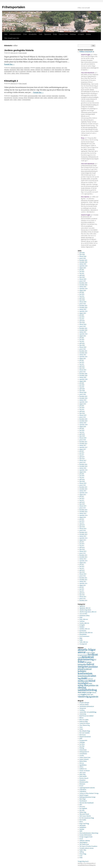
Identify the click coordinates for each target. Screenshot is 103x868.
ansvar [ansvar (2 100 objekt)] (82, 652)
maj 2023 (82, 319)
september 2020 (83, 379)
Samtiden (82, 829)
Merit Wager (83, 799)
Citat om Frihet (63, 34)
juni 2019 (82, 408)
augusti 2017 (83, 449)
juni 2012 (82, 566)
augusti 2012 (83, 563)
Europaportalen (83, 740)
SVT (65, 98)
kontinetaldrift (8, 72)
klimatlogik (31, 98)
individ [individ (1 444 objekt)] (90, 664)
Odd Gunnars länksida (85, 816)
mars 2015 (82, 504)
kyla (14, 72)
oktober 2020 (83, 377)
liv (19, 72)
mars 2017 (82, 459)
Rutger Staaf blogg (84, 824)
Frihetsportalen (14, 7)
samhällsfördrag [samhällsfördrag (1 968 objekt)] (87, 690)
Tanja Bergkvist (83, 842)
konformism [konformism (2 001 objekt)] (85, 673)
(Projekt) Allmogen (84, 703)
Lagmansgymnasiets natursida (87, 788)
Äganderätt (48, 34)
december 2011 (83, 578)
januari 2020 (83, 394)
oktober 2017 (83, 445)
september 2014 (83, 515)
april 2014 (82, 525)
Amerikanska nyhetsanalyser (87, 706)
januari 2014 (83, 531)
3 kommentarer (26, 100)
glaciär (44, 96)
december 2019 (83, 396)
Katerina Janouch (84, 778)
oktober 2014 (83, 513)
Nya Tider (82, 810)
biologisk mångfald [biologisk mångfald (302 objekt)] (83, 655)
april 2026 (82, 253)
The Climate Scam (84, 844)
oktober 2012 (83, 559)
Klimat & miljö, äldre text (86, 633)
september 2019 (83, 402)
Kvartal (81, 786)
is (51, 70)
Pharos (81, 822)
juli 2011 (82, 587)
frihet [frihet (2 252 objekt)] (81, 662)
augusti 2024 (83, 290)
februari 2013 (83, 551)
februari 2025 (83, 279)
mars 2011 (82, 595)
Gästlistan (73, 34)
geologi (33, 70)
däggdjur (7, 70)
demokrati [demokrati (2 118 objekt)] (88, 657)
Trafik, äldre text (84, 642)
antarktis (38, 68)
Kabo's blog (82, 774)
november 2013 (83, 534)
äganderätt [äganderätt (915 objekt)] (94, 697)
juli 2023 (82, 315)
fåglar (18, 70)
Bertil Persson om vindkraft (86, 716)
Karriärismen (83, 631)
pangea (52, 72)
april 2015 (82, 502)
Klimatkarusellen (84, 782)
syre (68, 72)
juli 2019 (82, 406)
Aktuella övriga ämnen (17, 68)
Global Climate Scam (85, 757)
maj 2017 (82, 455)
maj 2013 (82, 546)
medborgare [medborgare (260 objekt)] (90, 679)
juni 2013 (82, 544)
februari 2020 (83, 393)
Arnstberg (82, 710)
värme (9, 73)
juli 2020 (82, 383)
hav (42, 70)
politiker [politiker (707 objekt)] (92, 685)
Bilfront (81, 718)
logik (41, 98)
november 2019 (83, 398)
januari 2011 (83, 599)
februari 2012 (83, 574)
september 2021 (83, 357)
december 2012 (83, 555)
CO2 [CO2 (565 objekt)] (80, 657)
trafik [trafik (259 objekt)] (79, 695)
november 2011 (83, 580)
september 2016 (83, 470)
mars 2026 (82, 255)
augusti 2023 (83, 313)
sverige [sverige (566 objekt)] (89, 692)
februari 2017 (83, 461)
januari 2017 (83, 462)
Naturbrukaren (83, 801)
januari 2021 (83, 372)
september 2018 (83, 425)
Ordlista (88, 34)
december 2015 (83, 487)
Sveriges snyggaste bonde (86, 837)
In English (81, 34)
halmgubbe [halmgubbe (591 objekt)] (82, 664)
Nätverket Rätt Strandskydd (86, 803)
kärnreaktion (58, 70)
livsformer (23, 72)
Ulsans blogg (83, 854)
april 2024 (82, 298)
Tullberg (82, 852)
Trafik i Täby (83, 850)
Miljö (81, 638)
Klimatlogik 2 (11, 81)
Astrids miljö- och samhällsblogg (88, 712)
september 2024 (83, 289)
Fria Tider (82, 746)
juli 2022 (82, 338)
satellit (56, 98)
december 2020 (83, 374)
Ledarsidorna (83, 790)
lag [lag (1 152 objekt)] (79, 678)
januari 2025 (83, 281)
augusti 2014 (83, 517)
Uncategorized (83, 644)
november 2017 (83, 444)
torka (11, 100)
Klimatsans (82, 784)
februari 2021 (83, 370)
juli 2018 (82, 428)
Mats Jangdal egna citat (12, 38)
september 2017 (83, 447)
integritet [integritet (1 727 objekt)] (83, 667)
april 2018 (82, 434)
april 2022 (82, 343)
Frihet (25, 34)
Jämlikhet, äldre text (85, 629)
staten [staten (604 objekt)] (84, 692)
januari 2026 (83, 258)
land (17, 72)
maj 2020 (82, 387)
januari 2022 (83, 349)
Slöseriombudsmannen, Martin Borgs (89, 833)
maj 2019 (82, 410)
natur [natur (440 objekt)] (90, 683)
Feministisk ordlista (84, 616)
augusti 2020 (83, 381)
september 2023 (83, 311)
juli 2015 (82, 496)
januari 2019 (83, 417)
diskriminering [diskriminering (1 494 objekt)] (86, 659)
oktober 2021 (83, 355)
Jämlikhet (82, 627)
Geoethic (82, 756)
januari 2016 (83, 485)
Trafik (40, 34)
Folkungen (82, 742)
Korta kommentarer (15, 34)
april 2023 (82, 321)
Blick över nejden (84, 720)
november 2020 (83, 376)
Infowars (82, 763)
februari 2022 (83, 347)
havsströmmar (8, 98)
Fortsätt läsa (9, 64)
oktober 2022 (83, 332)
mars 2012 (82, 572)
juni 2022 (82, 340)
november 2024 (83, 285)
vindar (15, 100)
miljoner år (44, 72)
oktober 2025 (83, 264)
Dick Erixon (83, 735)
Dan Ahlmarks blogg (85, 731)
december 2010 (83, 600)
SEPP (81, 831)
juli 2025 (82, 270)
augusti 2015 (83, 495)
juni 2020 (82, 385)
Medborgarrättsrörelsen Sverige (87, 797)
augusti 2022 (83, 336)
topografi (7, 100)
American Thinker (84, 705)
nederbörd (50, 98)
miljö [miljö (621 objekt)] (86, 681)
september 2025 (83, 266)
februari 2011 (83, 597)
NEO (81, 805)
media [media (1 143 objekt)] (81, 681)
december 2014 (83, 510)
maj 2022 (82, 341)
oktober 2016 (83, 468)
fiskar (22, 70)
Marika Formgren (84, 795)
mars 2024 (82, 300)
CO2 (66, 68)
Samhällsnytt (83, 827)
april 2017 (82, 457)
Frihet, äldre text (84, 619)
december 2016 (83, 464)
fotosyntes (27, 70)
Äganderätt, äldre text (85, 608)
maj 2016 (82, 478)
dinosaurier (13, 70)
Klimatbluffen (33, 34)
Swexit (81, 839)
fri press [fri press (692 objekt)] (88, 662)
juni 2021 (82, 362)
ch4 (63, 68)
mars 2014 (82, 527)
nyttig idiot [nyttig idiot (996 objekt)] (83, 685)
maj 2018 (82, 432)
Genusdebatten (83, 754)
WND (81, 858)
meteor (39, 72)
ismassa (21, 98)
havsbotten (62, 96)
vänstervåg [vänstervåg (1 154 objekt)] (83, 697)
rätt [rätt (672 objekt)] (97, 685)
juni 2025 (82, 272)
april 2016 (82, 479)
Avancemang (83, 714)
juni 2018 (82, 430)
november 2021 (83, 353)
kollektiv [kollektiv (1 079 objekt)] (82, 671)
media (45, 98)
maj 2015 (82, 500)
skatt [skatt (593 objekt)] (80, 692)
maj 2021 (82, 364)
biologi (54, 68)
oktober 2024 (83, 287)
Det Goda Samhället (85, 733)
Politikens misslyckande (86, 52)
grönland (38, 70)
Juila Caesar (83, 773)
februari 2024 (83, 302)
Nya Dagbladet (83, 808)
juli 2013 (82, 542)
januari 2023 (83, 326)
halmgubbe (55, 96)
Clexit (81, 727)
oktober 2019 (83, 400)
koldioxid (67, 70)
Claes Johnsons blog (85, 725)
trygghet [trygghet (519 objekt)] (83, 694)
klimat (25, 98)
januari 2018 (83, 440)
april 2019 (82, 411)
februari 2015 (83, 506)
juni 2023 (82, 317)
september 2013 (83, 538)
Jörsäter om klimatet (85, 771)
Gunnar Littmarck (84, 759)
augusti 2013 (83, 540)
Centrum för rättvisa (85, 723)
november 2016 (83, 466)
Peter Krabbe (83, 820)
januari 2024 (83, 304)
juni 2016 (82, 476)
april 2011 (82, 593)
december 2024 (83, 283)
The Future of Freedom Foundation (88, 846)
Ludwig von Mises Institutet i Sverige (89, 793)
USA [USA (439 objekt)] (88, 694)
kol (63, 70)
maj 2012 (82, 568)
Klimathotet (82, 780)
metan (34, 72)
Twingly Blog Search (83, 861)
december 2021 (83, 351)
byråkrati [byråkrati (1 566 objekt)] (93, 655)
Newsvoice (82, 807)
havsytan (15, 98)
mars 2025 (82, 277)
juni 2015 (82, 498)
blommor (58, 68)
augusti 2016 (83, 472)
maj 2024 (82, 296)
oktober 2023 (83, 309)
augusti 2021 (83, 358)
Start (6, 34)
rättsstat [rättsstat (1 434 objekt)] (82, 688)
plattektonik (58, 72)
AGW (25, 96)
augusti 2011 (83, 585)
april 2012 (82, 570)
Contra (81, 729)
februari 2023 (83, 324)
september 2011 (83, 583)
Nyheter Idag (83, 812)
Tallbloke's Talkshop (85, 841)
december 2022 (83, 328)
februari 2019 (83, 415)
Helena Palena (83, 761)
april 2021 (82, 366)
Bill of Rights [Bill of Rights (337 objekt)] (91, 653)
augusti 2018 (83, 427)
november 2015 (83, 489)
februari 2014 (83, 529)
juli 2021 (82, 360)
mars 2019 (82, 413)
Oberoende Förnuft (84, 814)
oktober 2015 (83, 491)
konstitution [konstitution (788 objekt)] (83, 676)
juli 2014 (82, 519)
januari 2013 (83, 553)
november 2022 (83, 330)
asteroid (43, 68)
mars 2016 (82, 481)
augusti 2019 (83, 404)
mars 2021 (82, 368)
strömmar (61, 98)
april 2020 (82, 389)
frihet (40, 96)
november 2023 (83, 307)
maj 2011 (82, 591)
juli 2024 (82, 292)
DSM (81, 739)
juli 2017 (82, 451)
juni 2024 (82, 294)
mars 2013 (82, 549)
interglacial (47, 70)
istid (53, 70)
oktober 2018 (83, 423)
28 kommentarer (25, 73)
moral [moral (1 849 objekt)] (92, 681)
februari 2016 (83, 483)
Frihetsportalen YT (84, 752)
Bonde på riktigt (84, 722)
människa (29, 72)
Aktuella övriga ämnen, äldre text (88, 612)
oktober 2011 (83, 582)
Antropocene (83, 708)
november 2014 (83, 512)
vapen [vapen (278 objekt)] (92, 695)
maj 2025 (82, 273)
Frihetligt (82, 748)
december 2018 (83, 419)
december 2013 (83, 532)
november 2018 (83, 421)
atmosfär (49, 68)
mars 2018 (82, 436)
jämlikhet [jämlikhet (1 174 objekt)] (93, 667)
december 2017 (83, 442)
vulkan (13, 73)
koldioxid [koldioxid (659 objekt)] (88, 669)
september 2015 (83, 493)
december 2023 (83, 306)
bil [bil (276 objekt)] (87, 653)
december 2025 (83, 260)
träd (5, 73)
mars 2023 (82, 323)
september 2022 (83, 334)
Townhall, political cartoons (86, 848)
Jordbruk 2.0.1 (83, 769)
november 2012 (83, 557)
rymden (64, 72)
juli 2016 (82, 474)
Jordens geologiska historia (19, 50)
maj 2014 (82, 523)
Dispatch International (85, 737)
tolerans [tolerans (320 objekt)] (94, 693)
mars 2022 (82, 345)
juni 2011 (82, 589)
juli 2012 (82, 565)
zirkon (17, 73)
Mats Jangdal (23, 53)
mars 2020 (82, 391)
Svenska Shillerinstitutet (86, 835)
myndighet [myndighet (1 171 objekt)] (83, 683)
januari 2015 (83, 508)
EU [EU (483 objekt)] (95, 660)
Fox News (82, 744)
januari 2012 (83, 576)
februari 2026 (83, 256)
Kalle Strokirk (83, 776)
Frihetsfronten (83, 750)
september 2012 (83, 561)
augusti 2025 (83, 268)
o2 (48, 72)
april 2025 (82, 275)
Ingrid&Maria (83, 765)
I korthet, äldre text (84, 623)
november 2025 (83, 262)
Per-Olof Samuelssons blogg (87, 818)
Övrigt (55, 34)
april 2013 (82, 548)
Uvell (81, 856)
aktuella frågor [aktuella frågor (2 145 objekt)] (87, 650)
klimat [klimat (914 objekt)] (81, 669)
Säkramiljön (83, 825)
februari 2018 (83, 438)
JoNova (81, 767)
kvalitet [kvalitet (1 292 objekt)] (92, 676)
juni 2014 (82, 521)
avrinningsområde (33, 96)
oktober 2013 (83, 536)
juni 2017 (82, 453)
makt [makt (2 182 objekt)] (84, 678)
